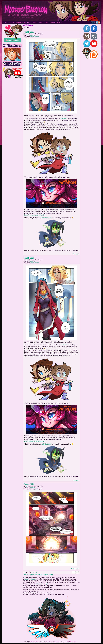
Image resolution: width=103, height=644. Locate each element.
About (34, 22)
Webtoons (64, 119)
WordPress (49, 642)
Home (5, 22)
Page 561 (29, 32)
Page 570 (29, 484)
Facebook (94, 22)
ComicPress (57, 642)
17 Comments (75, 569)
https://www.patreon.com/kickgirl (34, 215)
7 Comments (75, 480)
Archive (12, 22)
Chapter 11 (32, 35)
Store (46, 22)
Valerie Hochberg (35, 642)
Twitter (97, 22)
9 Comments (75, 254)
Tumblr (92, 22)
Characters (21, 22)
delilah (32, 37)
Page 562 (29, 258)
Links (40, 22)
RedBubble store (46, 218)
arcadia (32, 489)
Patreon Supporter (30, 579)
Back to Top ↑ (73, 642)
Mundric (37, 37)
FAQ (29, 22)
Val (26, 34)
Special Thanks (55, 22)
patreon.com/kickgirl (42, 584)
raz (41, 489)
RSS (99, 22)
